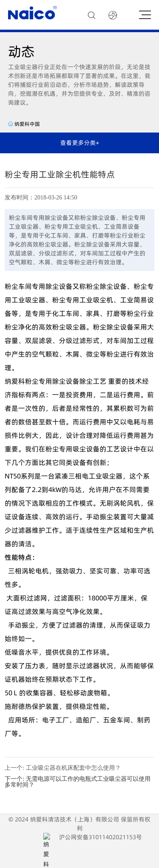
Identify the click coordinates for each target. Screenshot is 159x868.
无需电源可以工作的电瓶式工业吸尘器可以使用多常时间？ (77, 782)
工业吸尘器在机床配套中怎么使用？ (73, 768)
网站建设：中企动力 (73, 855)
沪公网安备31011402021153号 (112, 842)
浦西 (107, 855)
